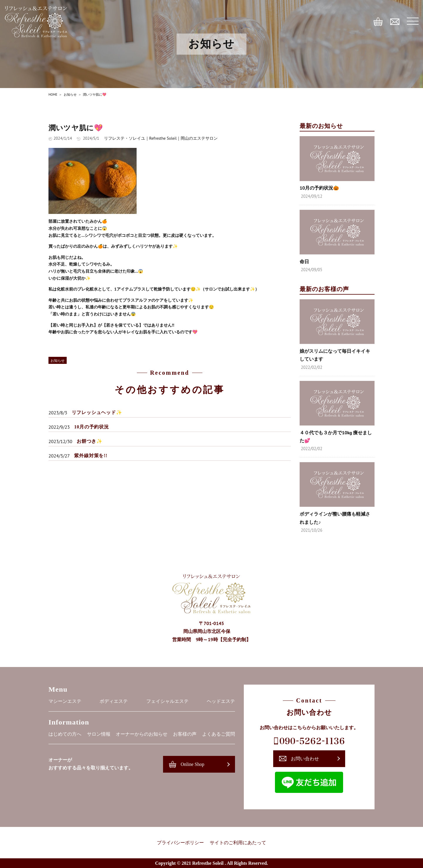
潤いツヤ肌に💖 (76, 128)
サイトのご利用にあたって (238, 843)
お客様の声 (185, 734)
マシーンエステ (65, 701)
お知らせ (58, 360)
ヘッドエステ (221, 701)
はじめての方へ (65, 734)
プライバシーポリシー (180, 843)
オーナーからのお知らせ (142, 734)
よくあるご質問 (219, 734)
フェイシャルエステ (167, 701)
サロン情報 (99, 734)
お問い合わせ (305, 759)
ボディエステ (114, 701)
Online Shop (192, 764)
